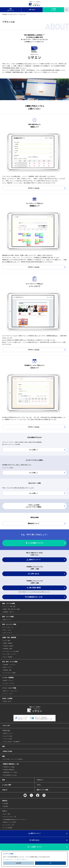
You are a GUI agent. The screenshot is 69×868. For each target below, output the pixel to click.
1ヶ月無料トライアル (36, 847)
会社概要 (6, 804)
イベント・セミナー (8, 694)
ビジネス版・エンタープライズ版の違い (13, 759)
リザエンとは (6, 730)
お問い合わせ (32, 10)
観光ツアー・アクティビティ (11, 691)
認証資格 (6, 806)
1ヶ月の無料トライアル (36, 543)
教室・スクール (7, 620)
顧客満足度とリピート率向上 (11, 772)
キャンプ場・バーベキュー (10, 654)
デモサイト (40, 780)
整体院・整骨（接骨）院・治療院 (12, 609)
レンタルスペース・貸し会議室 (11, 651)
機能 (4, 756)
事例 (4, 780)
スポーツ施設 (7, 640)
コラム (39, 785)
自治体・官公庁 (7, 701)
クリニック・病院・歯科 (10, 606)
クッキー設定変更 (8, 828)
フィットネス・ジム (8, 627)
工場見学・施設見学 (8, 646)
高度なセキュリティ (8, 733)
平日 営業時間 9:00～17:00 (34, 597)
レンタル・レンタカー (9, 683)
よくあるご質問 (7, 785)
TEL (34, 588)
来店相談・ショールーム (10, 665)
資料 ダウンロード (11, 10)
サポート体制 (7, 814)
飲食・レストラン (8, 667)
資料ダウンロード (35, 560)
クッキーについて (9, 859)
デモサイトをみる (34, 188)
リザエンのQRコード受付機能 (11, 742)
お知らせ (5, 790)
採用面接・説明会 (8, 649)
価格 (4, 746)
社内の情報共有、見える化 (10, 775)
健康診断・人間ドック (9, 612)
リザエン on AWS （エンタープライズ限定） (34, 506)
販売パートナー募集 (42, 790)
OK (50, 863)
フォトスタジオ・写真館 (10, 673)
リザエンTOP (6, 726)
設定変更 (19, 863)
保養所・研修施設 (8, 643)
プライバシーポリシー (22, 859)
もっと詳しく (34, 450)
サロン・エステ (7, 630)
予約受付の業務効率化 (9, 770)
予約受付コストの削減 (9, 767)
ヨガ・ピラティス (8, 633)
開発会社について (34, 523)
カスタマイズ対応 (8, 736)
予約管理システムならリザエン (10, 14)
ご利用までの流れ (7, 751)
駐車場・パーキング (8, 681)
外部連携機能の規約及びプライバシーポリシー (15, 820)
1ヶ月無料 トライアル (53, 10)
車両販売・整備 (7, 670)
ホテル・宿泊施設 (8, 657)
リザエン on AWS (8, 739)
